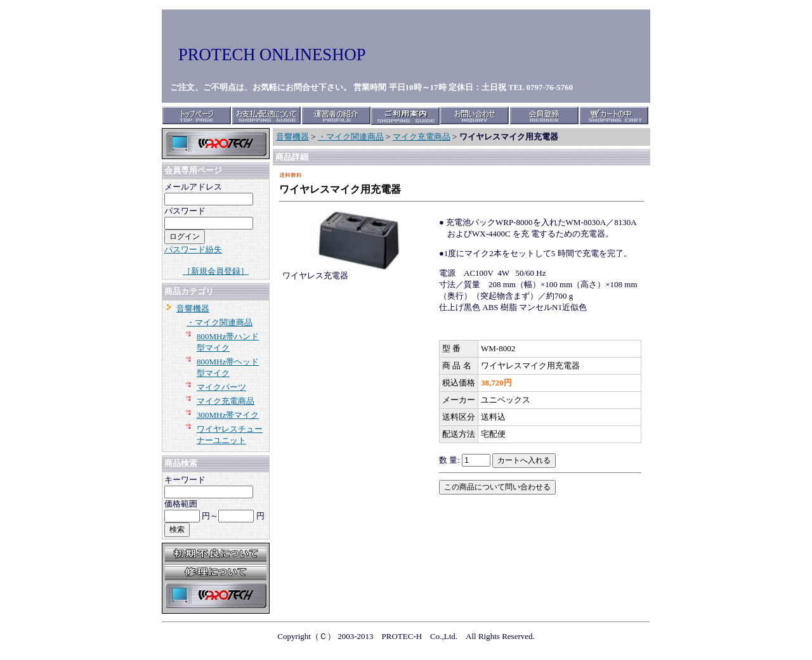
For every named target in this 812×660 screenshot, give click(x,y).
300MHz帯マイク (228, 415)
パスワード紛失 (193, 249)
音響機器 (193, 308)
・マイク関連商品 (219, 322)
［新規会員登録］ (216, 271)
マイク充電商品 (226, 401)
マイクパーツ (221, 387)
